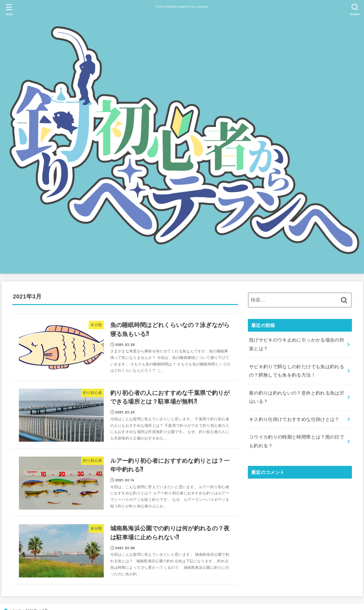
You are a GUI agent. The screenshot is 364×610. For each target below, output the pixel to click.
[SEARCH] (355, 9)
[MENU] (9, 9)
